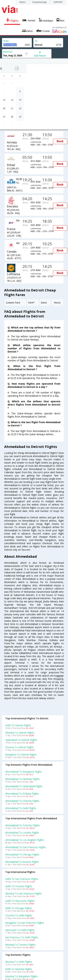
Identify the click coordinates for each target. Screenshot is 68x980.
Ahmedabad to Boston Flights (22, 862)
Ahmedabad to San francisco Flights (26, 847)
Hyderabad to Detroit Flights (21, 740)
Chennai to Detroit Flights (20, 747)
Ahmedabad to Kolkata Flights (22, 794)
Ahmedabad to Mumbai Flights (22, 779)
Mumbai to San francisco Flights (23, 894)
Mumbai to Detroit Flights (20, 733)
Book (60, 141)
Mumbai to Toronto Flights (20, 945)
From (6, 41)
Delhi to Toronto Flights (19, 886)
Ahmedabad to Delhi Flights (21, 808)
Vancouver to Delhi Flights (20, 930)
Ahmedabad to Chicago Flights (22, 854)
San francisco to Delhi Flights (22, 937)
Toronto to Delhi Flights (19, 915)
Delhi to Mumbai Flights (19, 969)
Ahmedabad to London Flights (22, 833)
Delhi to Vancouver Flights (20, 901)
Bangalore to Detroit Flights (21, 755)
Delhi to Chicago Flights (19, 908)
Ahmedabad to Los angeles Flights (25, 840)
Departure (8, 52)
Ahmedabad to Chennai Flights (22, 801)
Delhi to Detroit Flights (18, 725)
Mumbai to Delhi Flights (19, 962)
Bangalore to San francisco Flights (25, 923)
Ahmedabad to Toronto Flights (22, 825)
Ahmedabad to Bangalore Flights (24, 772)
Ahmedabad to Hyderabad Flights (24, 786)
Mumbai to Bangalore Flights (21, 976)
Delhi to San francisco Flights (22, 879)
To (36, 41)
